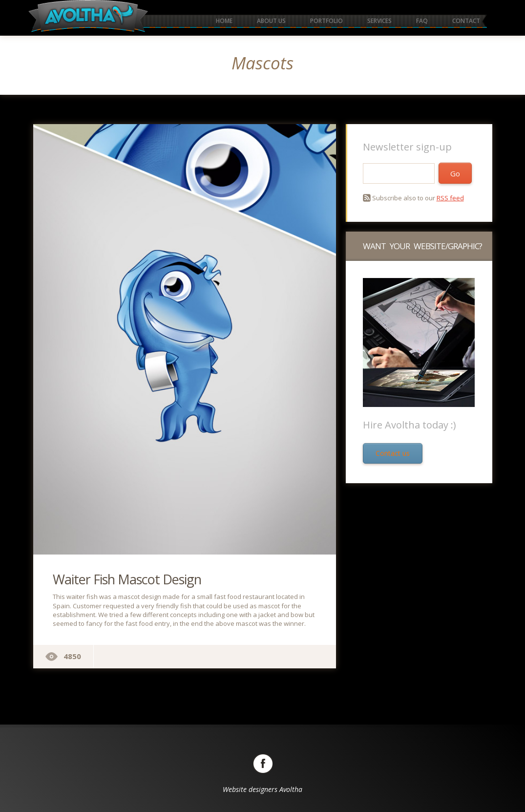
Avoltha (291, 789)
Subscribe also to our (418, 198)
